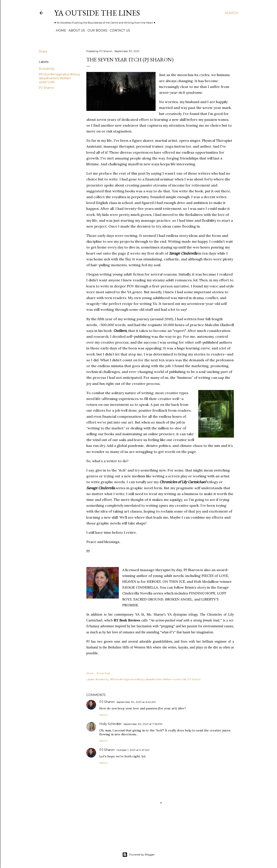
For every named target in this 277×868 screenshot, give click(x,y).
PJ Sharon (46, 88)
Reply (104, 715)
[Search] (232, 13)
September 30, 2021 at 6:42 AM (136, 702)
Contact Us (118, 30)
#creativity (47, 69)
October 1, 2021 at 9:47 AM (133, 750)
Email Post (104, 673)
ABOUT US (75, 30)
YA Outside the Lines (97, 13)
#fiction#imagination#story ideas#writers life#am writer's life (60, 78)
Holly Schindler (110, 724)
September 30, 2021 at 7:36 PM (143, 724)
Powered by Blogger (138, 855)
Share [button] (43, 51)
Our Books (96, 30)
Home (60, 30)
